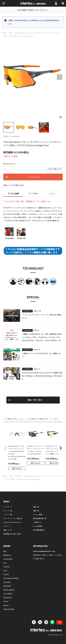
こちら (49, 201)
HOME (5, 33)
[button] (5, 448)
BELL (5, 551)
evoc (5, 563)
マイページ (7, 526)
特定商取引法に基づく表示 (12, 534)
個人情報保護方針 (39, 530)
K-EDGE (6, 574)
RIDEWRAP (7, 586)
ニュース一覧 (8, 511)
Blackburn (7, 555)
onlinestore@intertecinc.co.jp (44, 551)
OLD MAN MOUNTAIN (11, 578)
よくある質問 (37, 526)
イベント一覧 (8, 514)
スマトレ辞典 (37, 514)
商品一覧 (36, 507)
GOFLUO (6, 567)
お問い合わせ (40, 559)
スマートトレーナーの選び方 (13, 518)
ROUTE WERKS (9, 590)
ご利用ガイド (37, 522)
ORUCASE (7, 582)
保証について (8, 530)
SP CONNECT (8, 594)
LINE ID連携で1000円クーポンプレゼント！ (33, 10)
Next (59, 77)
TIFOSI (6, 601)
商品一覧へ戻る (35, 400)
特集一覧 (36, 511)
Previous (7, 77)
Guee (5, 571)
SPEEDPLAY (8, 598)
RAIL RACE (18, 476)
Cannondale (8, 559)
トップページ (8, 507)
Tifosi (11, 33)
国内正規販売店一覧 (40, 518)
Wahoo (6, 605)
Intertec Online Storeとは (12, 522)
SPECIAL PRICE (9, 609)
